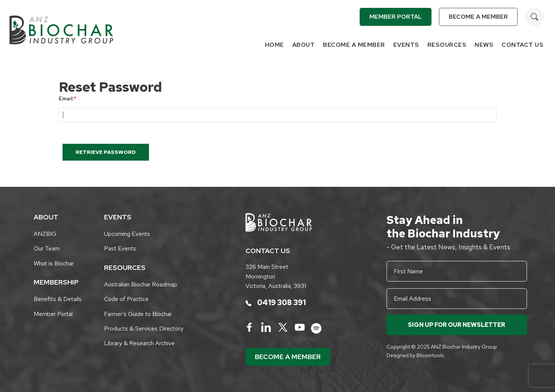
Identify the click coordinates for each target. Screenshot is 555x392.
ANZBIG (45, 234)
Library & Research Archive (139, 343)
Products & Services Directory (144, 329)
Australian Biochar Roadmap (141, 284)
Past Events (120, 248)
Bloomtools (430, 355)
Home (275, 45)
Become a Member (478, 17)
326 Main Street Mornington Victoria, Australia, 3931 (276, 276)
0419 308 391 (276, 303)
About (304, 45)
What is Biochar (54, 263)
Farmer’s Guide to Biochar (138, 314)
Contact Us (522, 45)
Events (406, 45)
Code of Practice (126, 299)
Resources (447, 45)
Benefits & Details (58, 299)
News (484, 45)
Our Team (47, 248)
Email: (66, 98)
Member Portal (396, 17)
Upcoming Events (127, 234)
